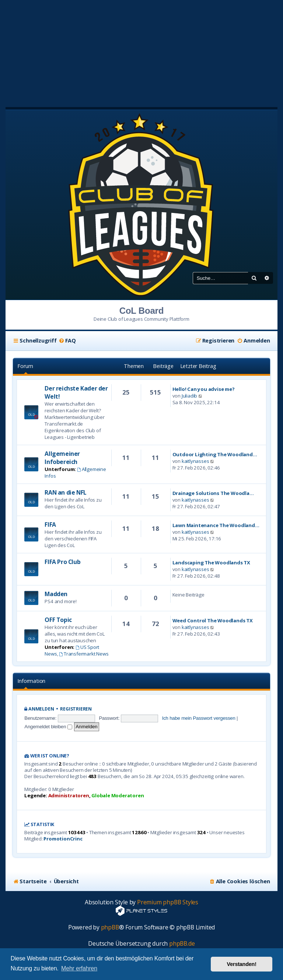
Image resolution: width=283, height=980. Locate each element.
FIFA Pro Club (62, 562)
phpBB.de (182, 944)
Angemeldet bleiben (48, 727)
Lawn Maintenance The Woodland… (216, 525)
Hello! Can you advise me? (204, 389)
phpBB (110, 927)
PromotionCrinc (63, 839)
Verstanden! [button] (242, 964)
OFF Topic (58, 620)
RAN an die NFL (65, 492)
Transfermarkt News (84, 654)
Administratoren (69, 796)
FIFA (50, 525)
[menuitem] (67, 341)
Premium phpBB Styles (168, 902)
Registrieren (76, 709)
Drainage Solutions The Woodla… (213, 493)
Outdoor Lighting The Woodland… (215, 454)
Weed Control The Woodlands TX (213, 620)
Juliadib (189, 396)
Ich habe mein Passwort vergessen (199, 718)
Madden (56, 594)
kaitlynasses (195, 461)
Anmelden (41, 709)
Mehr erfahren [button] (79, 968)
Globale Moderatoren (118, 796)
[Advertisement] (141, 52)
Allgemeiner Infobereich (62, 458)
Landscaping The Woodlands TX (211, 563)
